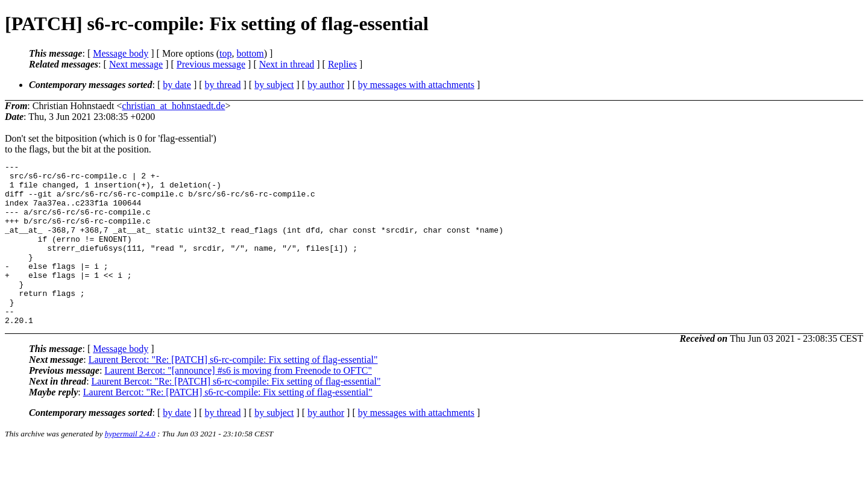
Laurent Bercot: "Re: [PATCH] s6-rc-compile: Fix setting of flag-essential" (233, 392)
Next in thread (287, 64)
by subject (274, 85)
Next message (136, 64)
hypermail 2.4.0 (130, 466)
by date (177, 85)
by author (326, 85)
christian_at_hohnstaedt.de (173, 106)
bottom (250, 53)
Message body (121, 53)
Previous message (211, 64)
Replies (342, 64)
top (225, 53)
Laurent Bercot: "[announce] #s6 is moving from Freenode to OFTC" (238, 403)
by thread (223, 85)
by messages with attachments (416, 85)
